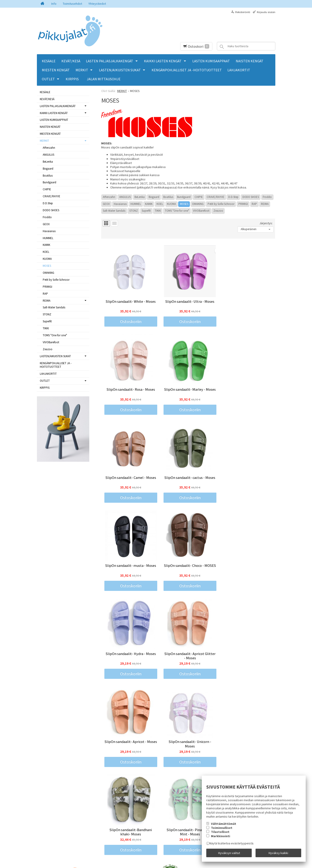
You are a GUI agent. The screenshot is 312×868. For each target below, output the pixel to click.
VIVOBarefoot (201, 211)
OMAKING (198, 204)
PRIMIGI (243, 204)
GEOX (106, 204)
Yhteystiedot (97, 4)
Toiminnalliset (222, 828)
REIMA (265, 204)
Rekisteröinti (243, 12)
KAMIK (149, 204)
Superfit (146, 211)
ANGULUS (125, 197)
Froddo (267, 197)
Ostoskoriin (130, 320)
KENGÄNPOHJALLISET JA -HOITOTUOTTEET (187, 70)
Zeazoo (218, 211)
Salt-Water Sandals (114, 211)
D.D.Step (233, 197)
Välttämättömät (224, 824)
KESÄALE (49, 61)
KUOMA (171, 204)
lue (151, 825)
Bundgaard (184, 197)
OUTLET (48, 79)
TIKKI (158, 211)
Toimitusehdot (72, 4)
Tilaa (108, 830)
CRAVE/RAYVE (215, 197)
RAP (254, 204)
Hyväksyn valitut (229, 853)
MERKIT (82, 70)
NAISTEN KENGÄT (250, 61)
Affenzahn (109, 197)
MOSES (184, 204)
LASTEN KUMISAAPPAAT (211, 61)
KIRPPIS (72, 79)
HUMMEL (136, 204)
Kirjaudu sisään (266, 12)
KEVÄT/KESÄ (71, 61)
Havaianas (120, 204)
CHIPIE (199, 197)
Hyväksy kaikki (278, 853)
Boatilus (168, 197)
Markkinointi (221, 836)
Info (54, 4)
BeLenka (140, 197)
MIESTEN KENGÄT (56, 70)
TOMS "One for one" (177, 211)
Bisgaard (154, 197)
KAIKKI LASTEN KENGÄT (163, 61)
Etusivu (42, 805)
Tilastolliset (220, 832)
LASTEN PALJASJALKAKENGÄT (110, 61)
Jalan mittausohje (104, 79)
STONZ (134, 211)
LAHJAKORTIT (239, 70)
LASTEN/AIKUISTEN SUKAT (120, 70)
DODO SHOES (251, 197)
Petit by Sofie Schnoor (221, 204)
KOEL (160, 204)
